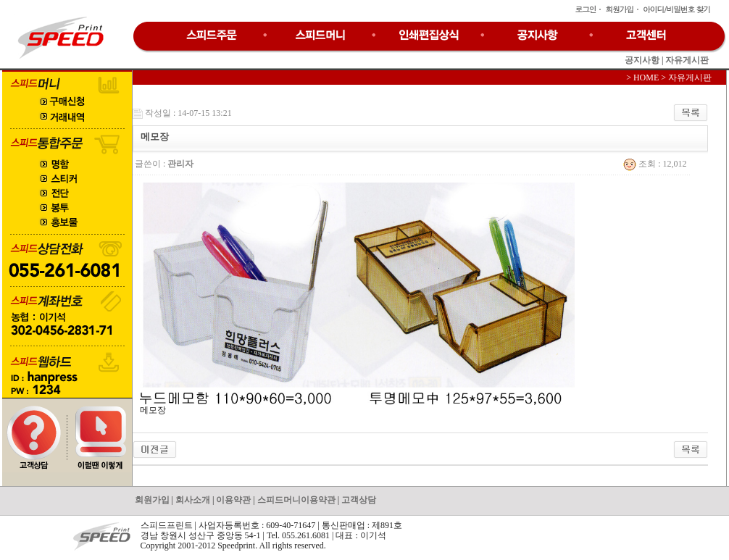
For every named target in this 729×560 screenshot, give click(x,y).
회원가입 (619, 9)
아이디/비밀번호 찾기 (676, 9)
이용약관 (233, 500)
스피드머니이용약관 (296, 500)
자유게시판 (687, 60)
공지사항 (642, 60)
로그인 (585, 9)
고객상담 (359, 500)
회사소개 (193, 500)
